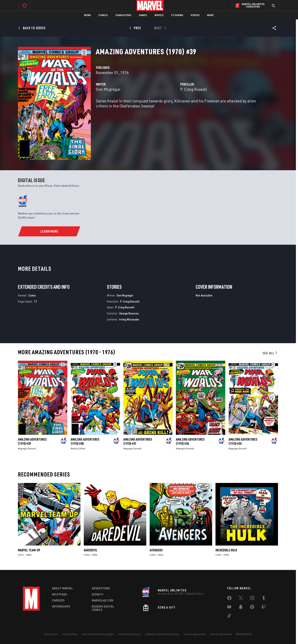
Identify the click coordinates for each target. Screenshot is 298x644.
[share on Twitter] (241, 599)
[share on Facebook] (229, 599)
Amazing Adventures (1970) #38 (85, 441)
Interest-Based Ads (221, 634)
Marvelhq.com (103, 600)
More (211, 15)
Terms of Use (51, 634)
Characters (123, 15)
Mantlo (74, 448)
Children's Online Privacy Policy (162, 634)
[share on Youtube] (229, 608)
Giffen (82, 448)
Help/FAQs (60, 594)
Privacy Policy (70, 634)
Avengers (156, 550)
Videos (195, 15)
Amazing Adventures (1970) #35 (243, 441)
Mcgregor (23, 448)
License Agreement (195, 634)
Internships (61, 606)
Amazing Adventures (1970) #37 (138, 441)
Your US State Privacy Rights (98, 634)
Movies (159, 15)
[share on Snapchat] (241, 608)
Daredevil (91, 550)
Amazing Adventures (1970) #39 (32, 441)
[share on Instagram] (252, 599)
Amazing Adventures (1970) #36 (190, 441)
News (88, 15)
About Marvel (63, 588)
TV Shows (177, 15)
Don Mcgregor (108, 89)
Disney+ (98, 594)
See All (270, 353)
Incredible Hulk (226, 550)
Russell (32, 448)
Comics (103, 15)
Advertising (101, 588)
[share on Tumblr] (264, 599)
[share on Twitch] (264, 608)
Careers (58, 600)
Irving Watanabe (129, 319)
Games (143, 15)
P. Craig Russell (194, 89)
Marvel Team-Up (29, 550)
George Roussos (129, 313)
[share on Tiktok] (229, 616)
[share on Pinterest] (252, 608)
